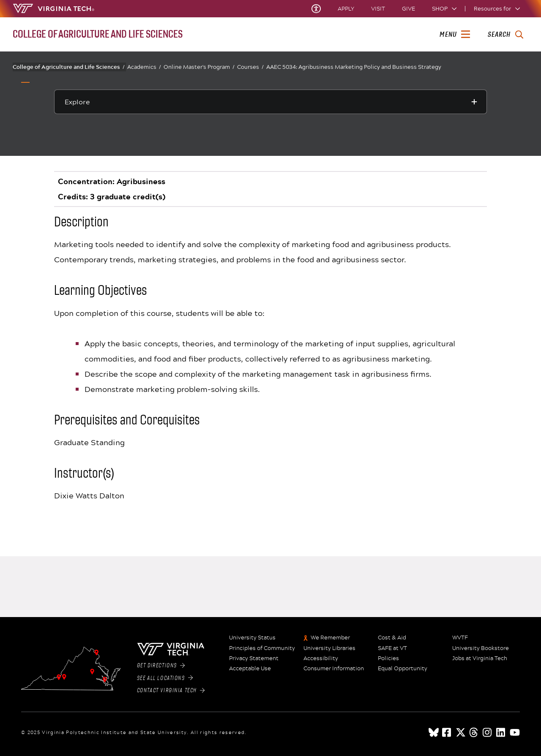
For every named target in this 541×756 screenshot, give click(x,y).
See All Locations (165, 678)
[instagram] (488, 732)
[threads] (474, 732)
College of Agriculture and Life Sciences (69, 67)
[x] (461, 732)
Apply (346, 9)
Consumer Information (334, 669)
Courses (250, 67)
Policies (388, 658)
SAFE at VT (392, 648)
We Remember (330, 638)
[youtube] (515, 732)
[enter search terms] (505, 35)
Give (408, 9)
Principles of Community (262, 648)
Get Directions (161, 666)
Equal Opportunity (403, 669)
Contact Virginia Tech (171, 691)
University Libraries (329, 648)
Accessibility (321, 658)
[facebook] (447, 732)
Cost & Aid (392, 638)
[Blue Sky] (434, 732)
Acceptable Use (250, 669)
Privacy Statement (254, 658)
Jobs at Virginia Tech (480, 658)
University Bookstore (481, 648)
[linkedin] (501, 732)
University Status (252, 638)
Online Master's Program (199, 67)
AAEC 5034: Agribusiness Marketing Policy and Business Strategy (354, 67)
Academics (144, 67)
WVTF (460, 638)
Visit (378, 9)
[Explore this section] (270, 102)
